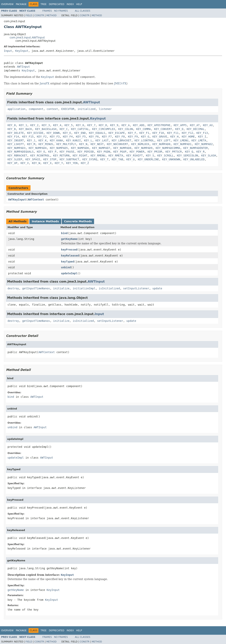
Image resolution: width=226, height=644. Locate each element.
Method (51, 15)
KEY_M (31, 144)
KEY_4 (57, 125)
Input (8, 51)
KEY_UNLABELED (194, 159)
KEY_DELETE (16, 133)
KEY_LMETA (199, 140)
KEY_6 (80, 125)
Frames (47, 11)
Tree (44, 4)
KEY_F (132, 133)
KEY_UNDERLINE (148, 159)
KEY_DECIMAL (196, 129)
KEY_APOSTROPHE (159, 125)
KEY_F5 (81, 137)
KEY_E (67, 133)
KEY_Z (85, 163)
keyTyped (68, 262)
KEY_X (47, 163)
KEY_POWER (137, 152)
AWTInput (23, 67)
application (17, 109)
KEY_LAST (102, 140)
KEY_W (36, 163)
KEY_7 (91, 125)
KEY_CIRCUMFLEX (104, 129)
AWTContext (36, 200)
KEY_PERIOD (86, 152)
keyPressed (69, 250)
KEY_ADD (139, 125)
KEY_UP (12, 163)
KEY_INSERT (16, 140)
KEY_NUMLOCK (140, 144)
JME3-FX (120, 83)
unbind (66, 267)
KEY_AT (195, 125)
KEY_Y (59, 163)
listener (105, 109)
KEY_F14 (13, 137)
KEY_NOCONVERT (117, 144)
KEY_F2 (42, 137)
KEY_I (202, 137)
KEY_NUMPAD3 (17, 148)
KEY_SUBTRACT (69, 159)
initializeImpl (84, 288)
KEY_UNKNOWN (171, 159)
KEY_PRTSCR (174, 152)
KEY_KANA (56, 140)
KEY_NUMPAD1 (183, 144)
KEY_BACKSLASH (46, 129)
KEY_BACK (25, 129)
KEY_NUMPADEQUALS (21, 152)
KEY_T (104, 159)
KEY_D (179, 129)
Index (70, 4)
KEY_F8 (120, 137)
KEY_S (150, 155)
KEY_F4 (68, 137)
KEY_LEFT (164, 140)
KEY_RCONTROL (40, 155)
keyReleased (70, 256)
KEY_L (88, 140)
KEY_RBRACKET (17, 155)
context (52, 109)
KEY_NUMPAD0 (161, 144)
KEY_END (80, 133)
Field (29, 15)
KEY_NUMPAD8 (122, 148)
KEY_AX (208, 125)
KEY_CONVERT (163, 129)
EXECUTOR (68, 109)
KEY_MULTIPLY (66, 144)
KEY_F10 (158, 133)
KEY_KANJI (73, 140)
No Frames (61, 11)
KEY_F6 (94, 137)
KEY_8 (103, 125)
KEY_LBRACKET (122, 140)
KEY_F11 (173, 133)
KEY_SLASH (209, 155)
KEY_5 (69, 125)
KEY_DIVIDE (35, 133)
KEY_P (52, 152)
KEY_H (174, 137)
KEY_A (126, 125)
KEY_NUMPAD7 (101, 148)
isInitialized (109, 288)
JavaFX (45, 83)
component (36, 109)
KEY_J (31, 140)
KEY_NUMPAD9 (143, 148)
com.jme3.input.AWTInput (27, 37)
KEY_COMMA (144, 129)
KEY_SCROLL (166, 155)
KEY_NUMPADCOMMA (168, 148)
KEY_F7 (107, 137)
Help (79, 4)
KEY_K (42, 140)
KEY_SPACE (33, 159)
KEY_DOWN (53, 133)
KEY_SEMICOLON (188, 155)
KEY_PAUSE (67, 152)
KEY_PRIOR (155, 152)
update (157, 288)
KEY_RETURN (61, 155)
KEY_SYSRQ (90, 159)
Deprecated (57, 4)
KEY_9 (114, 125)
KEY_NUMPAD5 (59, 148)
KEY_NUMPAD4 (38, 148)
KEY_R (201, 152)
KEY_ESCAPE (117, 133)
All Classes (83, 11)
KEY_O (41, 152)
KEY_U (130, 159)
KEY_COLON (126, 129)
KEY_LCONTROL (144, 140)
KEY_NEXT (97, 144)
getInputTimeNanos (36, 288)
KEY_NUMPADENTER (195, 148)
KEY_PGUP (120, 152)
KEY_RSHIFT (134, 155)
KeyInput (22, 51)
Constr (39, 15)
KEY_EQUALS (97, 133)
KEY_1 (23, 125)
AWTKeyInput (17, 200)
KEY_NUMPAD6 (80, 148)
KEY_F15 (28, 137)
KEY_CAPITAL (80, 129)
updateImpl (69, 273)
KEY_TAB (117, 159)
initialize (61, 288)
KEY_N (83, 144)
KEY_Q (189, 152)
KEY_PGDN (104, 152)
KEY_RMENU (98, 155)
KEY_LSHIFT (16, 144)
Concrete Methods (78, 221)
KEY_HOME (188, 137)
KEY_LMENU (181, 140)
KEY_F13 (202, 133)
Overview (7, 4)
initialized (86, 109)
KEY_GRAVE (160, 137)
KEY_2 (34, 125)
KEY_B (12, 129)
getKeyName (69, 239)
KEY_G (145, 137)
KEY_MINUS (46, 144)
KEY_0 (12, 125)
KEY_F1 (144, 133)
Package (21, 4)
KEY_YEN (72, 163)
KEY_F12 (187, 133)
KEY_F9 (133, 137)
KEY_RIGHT (80, 155)
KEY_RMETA (116, 155)
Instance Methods (45, 221)
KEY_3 (46, 125)
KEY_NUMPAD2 (204, 144)
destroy (13, 288)
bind (64, 233)
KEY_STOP (50, 159)
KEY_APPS (180, 125)
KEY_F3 (55, 137)
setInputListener (136, 288)
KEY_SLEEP (15, 159)
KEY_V (25, 163)
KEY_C (64, 129)
